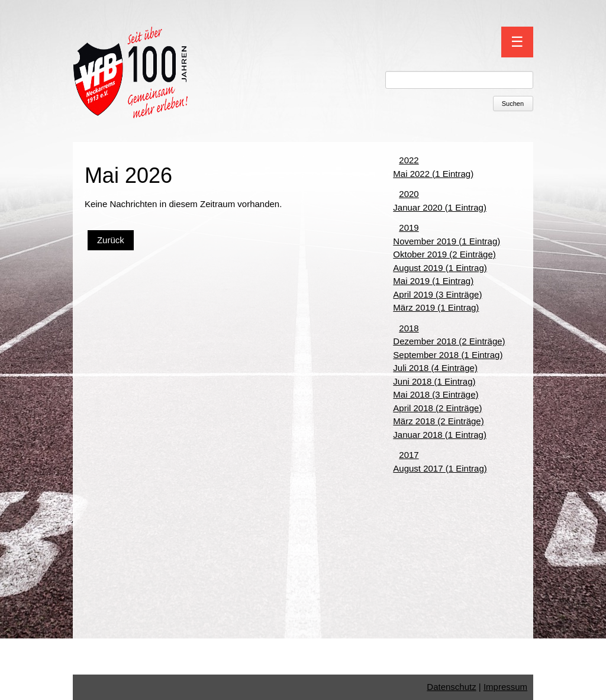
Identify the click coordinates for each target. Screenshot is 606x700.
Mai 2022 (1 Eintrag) (433, 174)
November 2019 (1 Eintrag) (447, 241)
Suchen (513, 104)
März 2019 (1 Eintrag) (436, 307)
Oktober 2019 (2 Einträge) (444, 254)
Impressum (505, 687)
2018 (409, 328)
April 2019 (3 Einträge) (437, 294)
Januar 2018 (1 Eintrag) (440, 435)
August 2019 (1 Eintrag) (440, 268)
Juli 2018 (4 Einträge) (435, 368)
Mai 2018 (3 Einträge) (436, 394)
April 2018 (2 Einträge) (437, 408)
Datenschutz (451, 687)
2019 (409, 228)
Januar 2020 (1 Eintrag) (440, 207)
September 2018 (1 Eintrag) (448, 355)
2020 (409, 194)
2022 (409, 160)
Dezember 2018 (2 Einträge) (449, 341)
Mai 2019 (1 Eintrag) (433, 281)
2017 (409, 455)
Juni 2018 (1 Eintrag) (434, 381)
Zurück (111, 240)
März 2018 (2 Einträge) (438, 421)
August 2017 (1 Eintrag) (440, 468)
